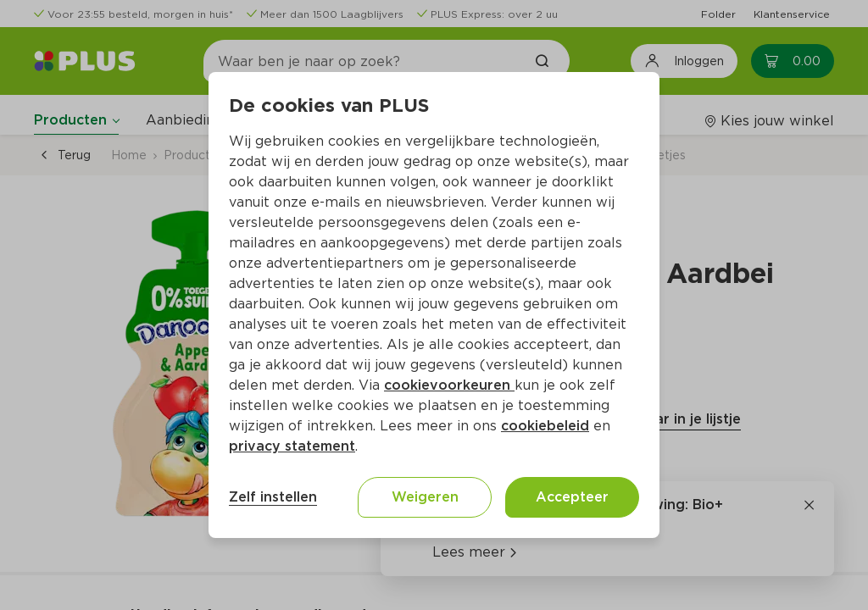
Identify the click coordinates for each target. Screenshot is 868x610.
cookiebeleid (545, 426)
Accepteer (572, 497)
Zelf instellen (273, 497)
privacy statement (292, 446)
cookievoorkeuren (449, 385)
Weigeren (425, 497)
